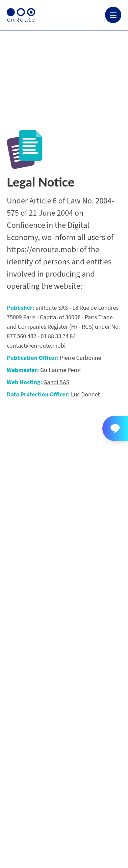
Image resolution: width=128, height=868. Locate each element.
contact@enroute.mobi (36, 346)
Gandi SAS (56, 382)
